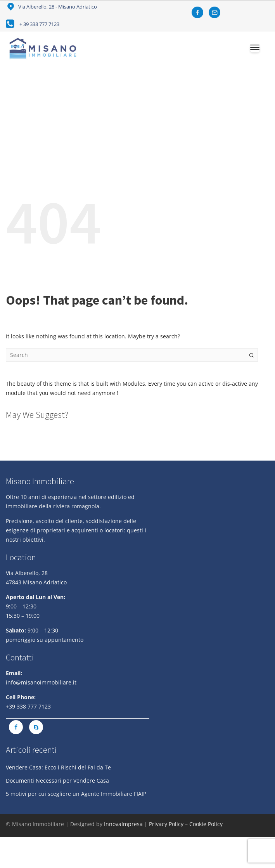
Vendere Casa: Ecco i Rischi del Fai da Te (58, 767)
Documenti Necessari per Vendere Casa (57, 781)
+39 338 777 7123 (28, 706)
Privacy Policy (166, 824)
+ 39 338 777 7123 (39, 24)
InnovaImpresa (123, 824)
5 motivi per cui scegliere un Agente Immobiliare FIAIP (76, 794)
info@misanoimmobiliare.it (41, 682)
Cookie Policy (206, 824)
